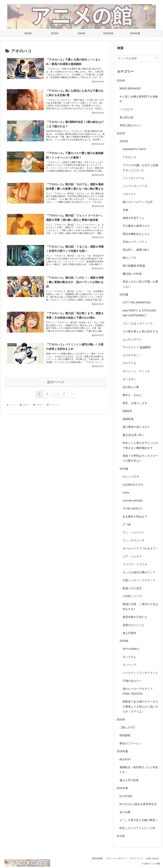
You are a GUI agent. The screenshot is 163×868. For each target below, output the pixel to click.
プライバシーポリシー (116, 858)
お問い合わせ (153, 858)
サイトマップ (137, 858)
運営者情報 (97, 858)
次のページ (56, 382)
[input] (138, 58)
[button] (157, 58)
